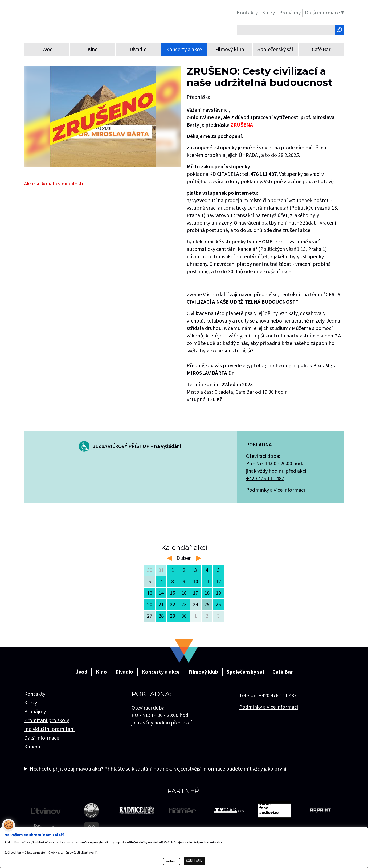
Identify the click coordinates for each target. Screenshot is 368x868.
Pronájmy (35, 712)
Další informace (42, 738)
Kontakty (35, 694)
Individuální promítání (49, 729)
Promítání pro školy (47, 720)
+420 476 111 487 (265, 479)
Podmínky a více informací (275, 490)
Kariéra (32, 747)
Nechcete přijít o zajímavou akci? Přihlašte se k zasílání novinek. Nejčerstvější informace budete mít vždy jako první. (159, 769)
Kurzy (31, 703)
